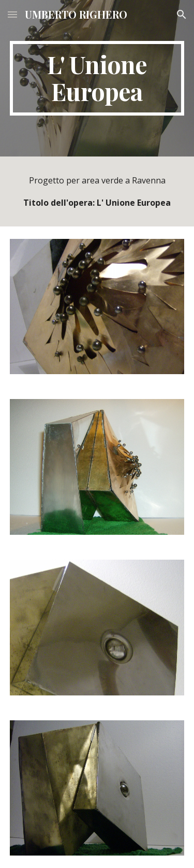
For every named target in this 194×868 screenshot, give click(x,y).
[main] (97, 78)
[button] (12, 14)
